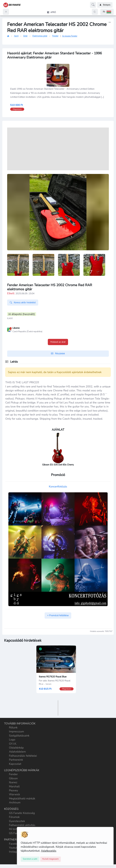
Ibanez (13, 782)
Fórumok (14, 817)
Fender (55, 36)
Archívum (15, 802)
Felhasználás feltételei (23, 756)
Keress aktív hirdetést (23, 303)
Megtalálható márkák (22, 799)
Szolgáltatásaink (19, 736)
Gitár (25, 36)
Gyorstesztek (17, 821)
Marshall (14, 786)
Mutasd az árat (58, 342)
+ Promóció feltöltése (58, 615)
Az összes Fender (70, 36)
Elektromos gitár (40, 36)
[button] (107, 12)
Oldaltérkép (16, 748)
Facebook (15, 844)
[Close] (30, 859)
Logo (12, 740)
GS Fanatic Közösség (22, 813)
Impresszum (16, 731)
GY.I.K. (13, 744)
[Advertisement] (58, 149)
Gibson (13, 778)
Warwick (14, 794)
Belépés (105, 5)
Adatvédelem (17, 752)
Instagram (15, 852)
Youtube (14, 848)
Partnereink (16, 760)
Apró (16, 36)
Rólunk (13, 728)
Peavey (13, 790)
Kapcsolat (15, 764)
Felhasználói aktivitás (22, 825)
